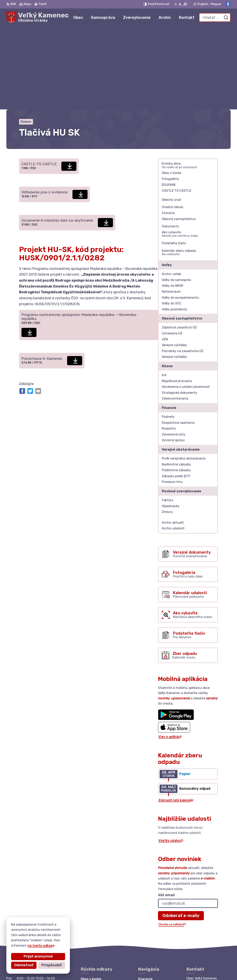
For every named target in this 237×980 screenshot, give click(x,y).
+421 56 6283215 (200, 927)
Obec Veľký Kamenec (129, 969)
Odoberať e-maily (181, 833)
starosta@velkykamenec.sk (209, 931)
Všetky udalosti (171, 758)
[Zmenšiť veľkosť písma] (176, 4)
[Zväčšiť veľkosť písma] (185, 4)
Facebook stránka (201, 936)
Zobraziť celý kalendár (176, 717)
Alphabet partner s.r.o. (65, 969)
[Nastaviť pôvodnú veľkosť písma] (180, 4)
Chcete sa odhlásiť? (172, 842)
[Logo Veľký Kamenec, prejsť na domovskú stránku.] (38, 17)
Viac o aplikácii (170, 654)
